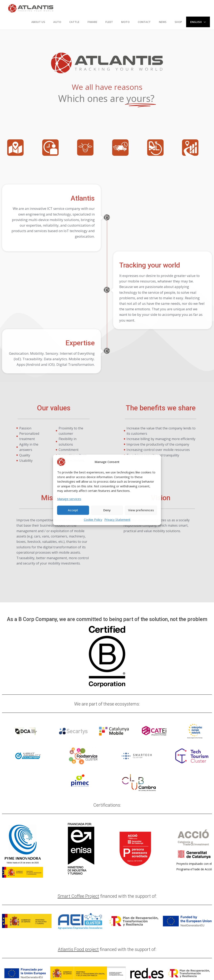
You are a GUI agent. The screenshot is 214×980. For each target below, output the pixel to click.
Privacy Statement (117, 519)
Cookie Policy (93, 519)
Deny (107, 510)
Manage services (69, 499)
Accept (73, 510)
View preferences (141, 510)
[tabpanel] (107, 164)
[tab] (20, 148)
